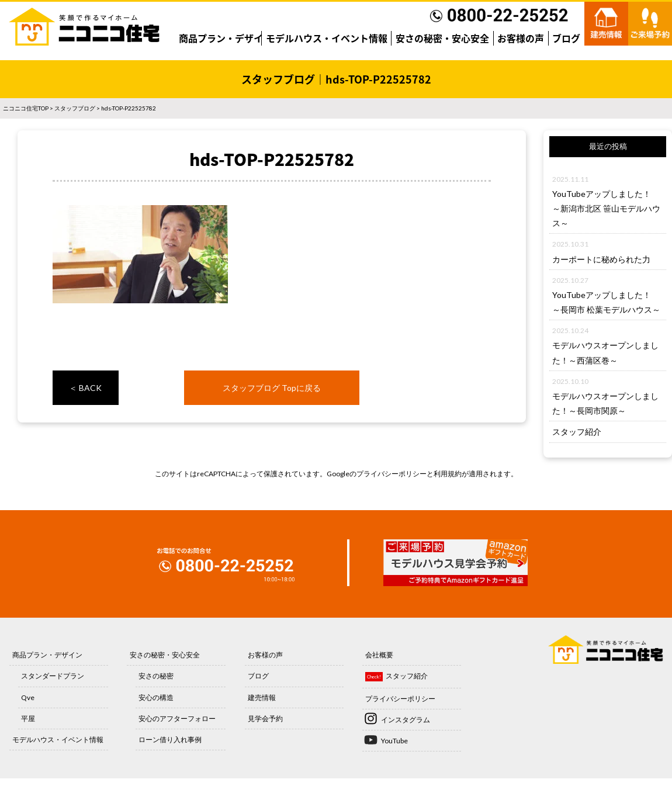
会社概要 (379, 655)
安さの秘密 (156, 676)
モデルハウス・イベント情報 (327, 38)
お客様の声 (521, 38)
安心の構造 (156, 697)
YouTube (394, 741)
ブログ (566, 38)
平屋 (28, 718)
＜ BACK (85, 388)
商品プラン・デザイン (226, 38)
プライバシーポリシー (392, 474)
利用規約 (448, 474)
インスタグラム (406, 720)
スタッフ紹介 (577, 432)
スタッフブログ (75, 108)
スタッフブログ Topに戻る (272, 388)
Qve (28, 697)
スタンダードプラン (53, 676)
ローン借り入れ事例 (170, 740)
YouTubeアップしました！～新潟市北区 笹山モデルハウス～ (606, 208)
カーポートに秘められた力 (601, 259)
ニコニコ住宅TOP (26, 108)
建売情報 (262, 697)
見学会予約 (265, 718)
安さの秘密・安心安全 (442, 38)
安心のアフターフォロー (177, 718)
